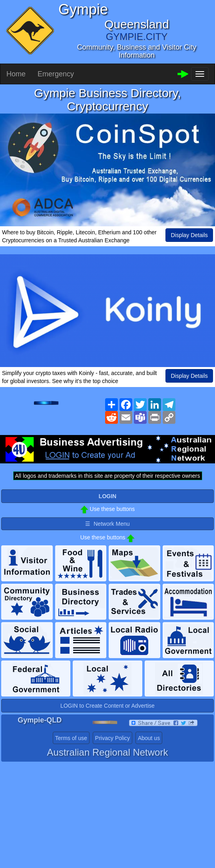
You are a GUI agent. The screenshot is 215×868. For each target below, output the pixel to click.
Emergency (56, 74)
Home (16, 74)
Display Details (189, 235)
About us (149, 738)
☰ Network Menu (107, 524)
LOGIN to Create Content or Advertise (107, 706)
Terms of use (71, 738)
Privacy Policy (112, 738)
